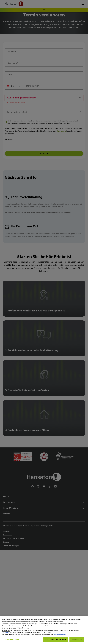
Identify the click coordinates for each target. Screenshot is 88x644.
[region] (44, 630)
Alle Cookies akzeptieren (56, 639)
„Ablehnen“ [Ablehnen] (6, 632)
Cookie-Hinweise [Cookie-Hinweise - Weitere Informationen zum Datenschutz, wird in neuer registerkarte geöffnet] (60, 635)
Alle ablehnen (77, 639)
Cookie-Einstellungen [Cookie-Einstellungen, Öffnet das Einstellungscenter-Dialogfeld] (13, 639)
